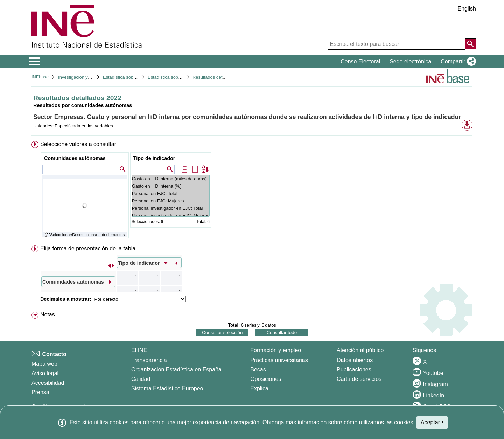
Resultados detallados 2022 (220, 77)
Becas (258, 370)
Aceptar (432, 422)
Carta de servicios (359, 379)
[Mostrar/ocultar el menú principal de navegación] (34, 62)
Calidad (141, 379)
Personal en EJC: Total (171, 193)
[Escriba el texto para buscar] (397, 44)
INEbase (40, 77)
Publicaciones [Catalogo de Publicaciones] (354, 370)
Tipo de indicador (154, 158)
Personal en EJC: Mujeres (171, 201)
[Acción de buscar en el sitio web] (470, 44)
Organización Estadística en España (176, 370)
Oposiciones (266, 379)
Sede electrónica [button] (410, 61)
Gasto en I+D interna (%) (171, 186)
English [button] (467, 9)
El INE (139, 350)
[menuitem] (252, 191)
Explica (259, 388)
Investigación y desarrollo (83, 77)
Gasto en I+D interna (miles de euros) (171, 179)
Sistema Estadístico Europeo (167, 388)
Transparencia (149, 360)
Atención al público (360, 350)
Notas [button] (48, 315)
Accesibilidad (48, 383)
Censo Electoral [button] (360, 61)
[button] (457, 62)
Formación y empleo (276, 350)
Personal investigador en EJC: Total (171, 208)
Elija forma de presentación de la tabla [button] (88, 248)
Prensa (40, 392)
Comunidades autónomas (75, 158)
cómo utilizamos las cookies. (379, 422)
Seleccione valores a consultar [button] (78, 144)
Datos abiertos (355, 360)
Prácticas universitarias (279, 360)
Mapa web (44, 364)
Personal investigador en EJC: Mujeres (171, 215)
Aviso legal (45, 373)
